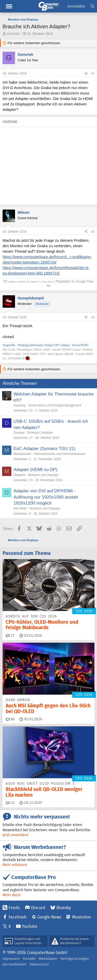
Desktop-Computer (40, 433)
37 (10, 635)
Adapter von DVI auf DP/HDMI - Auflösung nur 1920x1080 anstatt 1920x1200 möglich (46, 497)
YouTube (30, 926)
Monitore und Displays (43, 475)
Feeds (14, 908)
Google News (49, 917)
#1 (93, 73)
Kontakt (29, 959)
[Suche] (92, 6)
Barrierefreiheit (14, 964)
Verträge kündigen (75, 959)
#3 (93, 317)
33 (10, 803)
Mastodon (81, 917)
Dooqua (19, 433)
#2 (93, 232)
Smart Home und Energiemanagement (55, 405)
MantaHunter (22, 454)
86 (10, 719)
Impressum (11, 959)
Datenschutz (39, 964)
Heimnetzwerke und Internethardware (60, 454)
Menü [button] (9, 6)
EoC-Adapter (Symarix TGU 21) (44, 449)
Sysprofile (9, 345)
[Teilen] (86, 74)
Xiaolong (20, 405)
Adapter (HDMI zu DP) (35, 470)
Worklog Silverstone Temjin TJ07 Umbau (43, 345)
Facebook (17, 917)
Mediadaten (48, 959)
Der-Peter (20, 508)
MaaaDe (19, 475)
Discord (38, 908)
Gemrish (13, 34)
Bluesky (64, 908)
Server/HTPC (80, 345)
